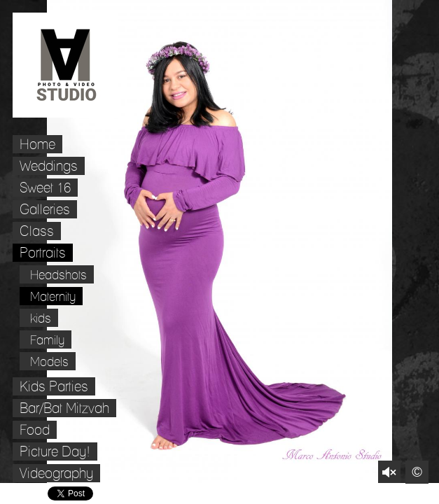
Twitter (388, 494)
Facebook (368, 494)
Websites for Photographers (429, 494)
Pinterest (409, 494)
